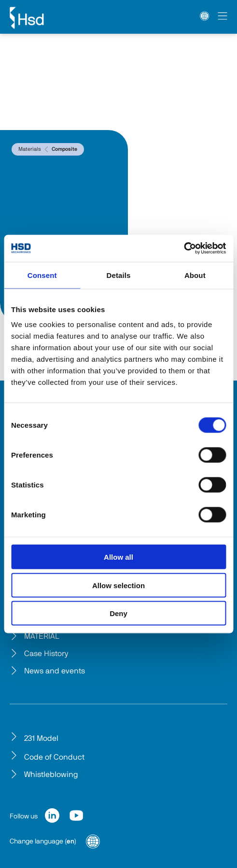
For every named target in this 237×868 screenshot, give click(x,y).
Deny (118, 613)
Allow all (118, 557)
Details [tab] (119, 275)
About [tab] (195, 275)
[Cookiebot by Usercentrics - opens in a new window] (184, 249)
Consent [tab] (42, 275)
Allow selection (118, 585)
